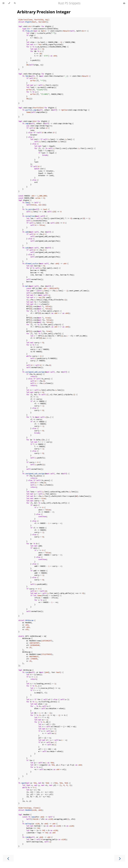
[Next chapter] (120, 858)
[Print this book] (124, 3)
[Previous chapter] (8, 858)
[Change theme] (9, 3)
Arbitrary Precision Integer (44, 12)
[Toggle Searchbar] (15, 3)
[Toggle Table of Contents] (3, 3)
